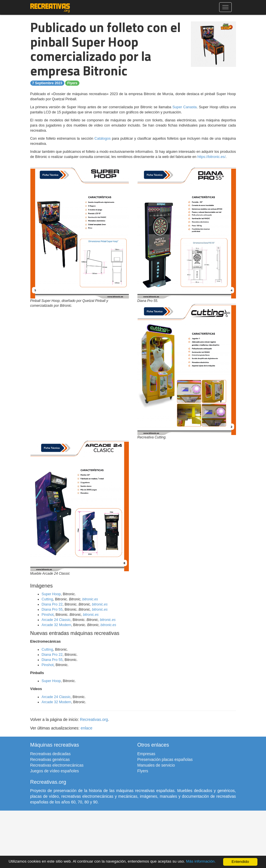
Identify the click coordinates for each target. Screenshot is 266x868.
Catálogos (103, 139)
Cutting (47, 599)
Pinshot (48, 615)
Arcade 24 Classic (56, 620)
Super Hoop (51, 594)
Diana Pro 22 (52, 604)
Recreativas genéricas (50, 759)
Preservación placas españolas (165, 759)
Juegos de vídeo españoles (55, 771)
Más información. (201, 862)
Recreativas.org (94, 719)
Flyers (72, 83)
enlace (86, 728)
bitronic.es (90, 599)
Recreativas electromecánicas (57, 765)
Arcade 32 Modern (57, 625)
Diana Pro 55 (52, 610)
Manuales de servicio (156, 765)
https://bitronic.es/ (212, 157)
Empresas (146, 754)
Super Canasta (184, 107)
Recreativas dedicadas (51, 754)
